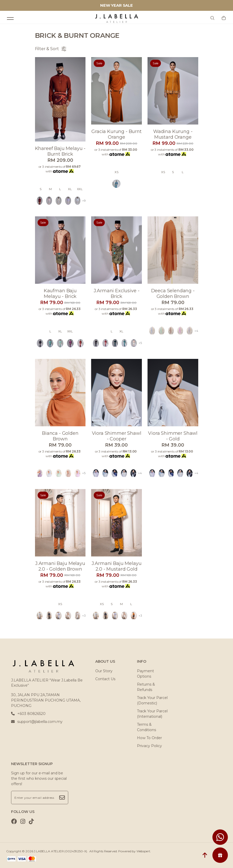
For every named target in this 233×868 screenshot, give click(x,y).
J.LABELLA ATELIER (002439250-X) (60, 851)
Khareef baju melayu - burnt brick (60, 151)
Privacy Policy (149, 746)
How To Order (149, 738)
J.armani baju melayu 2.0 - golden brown (60, 566)
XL (70, 189)
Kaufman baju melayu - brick (60, 294)
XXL (80, 189)
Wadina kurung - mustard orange (173, 134)
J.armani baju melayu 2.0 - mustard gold (117, 566)
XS (117, 172)
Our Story (104, 671)
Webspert (143, 851)
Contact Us (105, 679)
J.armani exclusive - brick (117, 294)
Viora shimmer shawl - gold (173, 436)
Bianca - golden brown (60, 436)
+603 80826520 (28, 714)
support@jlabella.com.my (37, 722)
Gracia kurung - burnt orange (117, 134)
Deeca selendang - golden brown (173, 294)
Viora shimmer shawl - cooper (117, 436)
